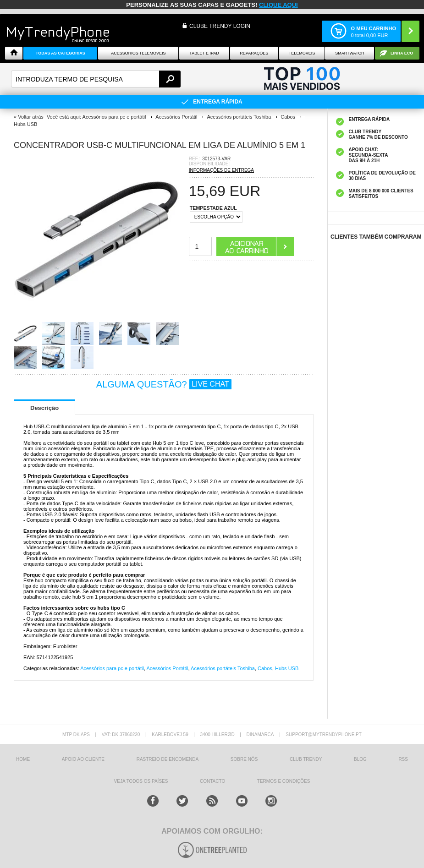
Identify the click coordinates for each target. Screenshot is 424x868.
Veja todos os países (141, 781)
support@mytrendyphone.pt (324, 734)
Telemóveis (302, 53)
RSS (403, 759)
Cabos (265, 668)
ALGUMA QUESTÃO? (164, 384)
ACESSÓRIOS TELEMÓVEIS (138, 53)
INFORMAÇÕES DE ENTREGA (221, 170)
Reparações (254, 53)
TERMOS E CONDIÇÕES (284, 781)
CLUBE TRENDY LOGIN (220, 26)
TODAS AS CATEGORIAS (61, 53)
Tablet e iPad (204, 53)
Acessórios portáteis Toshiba (223, 668)
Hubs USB (287, 668)
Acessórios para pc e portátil (112, 668)
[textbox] (96, 79)
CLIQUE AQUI (278, 5)
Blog (360, 759)
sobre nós (244, 759)
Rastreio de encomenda (168, 759)
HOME (23, 759)
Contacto (212, 781)
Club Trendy (306, 759)
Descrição (44, 408)
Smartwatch (350, 53)
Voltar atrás (31, 117)
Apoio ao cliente (83, 759)
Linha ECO (402, 53)
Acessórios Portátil (167, 668)
